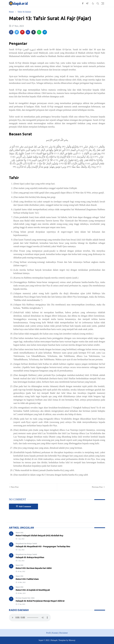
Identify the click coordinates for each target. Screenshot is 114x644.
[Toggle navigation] (103, 3)
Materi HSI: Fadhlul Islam (27, 579)
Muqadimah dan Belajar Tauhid (26, 544)
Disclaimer (63, 633)
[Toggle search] (98, 3)
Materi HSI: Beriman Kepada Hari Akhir (34, 568)
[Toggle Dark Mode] (93, 3)
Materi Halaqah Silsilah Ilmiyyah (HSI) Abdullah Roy (39, 536)
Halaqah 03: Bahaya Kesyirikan (30, 557)
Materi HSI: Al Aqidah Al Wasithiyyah (33, 590)
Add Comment (23, 506)
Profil (48, 633)
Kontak (55, 633)
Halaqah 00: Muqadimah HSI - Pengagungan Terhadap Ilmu (43, 546)
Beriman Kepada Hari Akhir (25, 598)
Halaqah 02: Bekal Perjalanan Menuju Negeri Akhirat (40, 601)
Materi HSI (19, 533)
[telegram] (87, 3)
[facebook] (83, 3)
